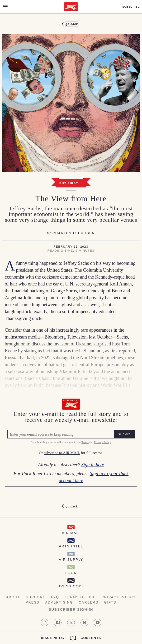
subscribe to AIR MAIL (62, 453)
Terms (85, 442)
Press (33, 602)
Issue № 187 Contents (71, 638)
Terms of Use (80, 597)
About (13, 597)
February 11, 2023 (71, 247)
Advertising (59, 602)
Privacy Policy (102, 442)
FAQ (55, 597)
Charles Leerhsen (74, 233)
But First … (71, 183)
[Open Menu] (5, 7)
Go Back (72, 24)
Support (36, 597)
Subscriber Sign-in (71, 610)
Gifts (110, 602)
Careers (89, 602)
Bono (117, 291)
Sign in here (93, 465)
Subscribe (131, 7)
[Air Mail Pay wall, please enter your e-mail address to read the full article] (71, 441)
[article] (71, 265)
